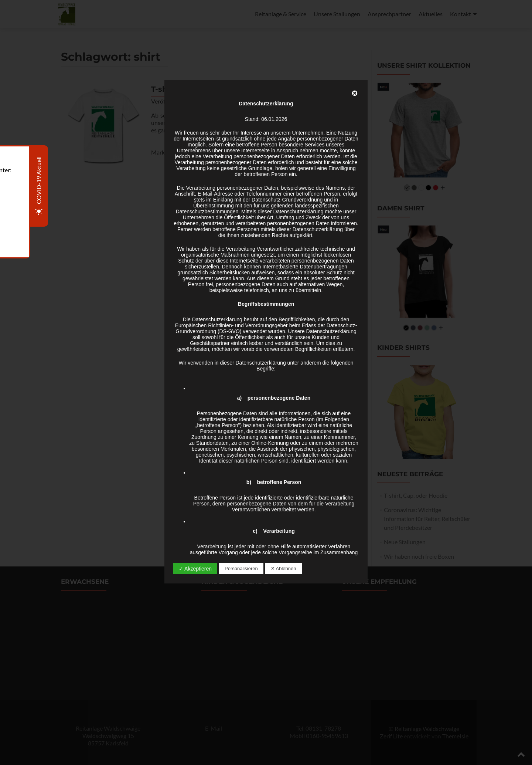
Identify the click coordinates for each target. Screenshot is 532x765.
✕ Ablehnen (284, 568)
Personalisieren (241, 568)
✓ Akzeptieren (195, 569)
